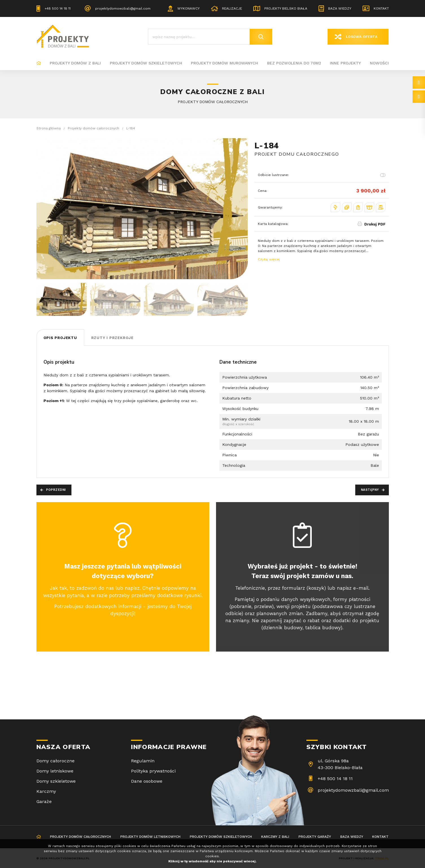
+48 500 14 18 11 (58, 8)
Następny (370, 490)
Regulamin (143, 761)
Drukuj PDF (375, 224)
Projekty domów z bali (75, 63)
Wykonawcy (188, 8)
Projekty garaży (315, 837)
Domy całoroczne (55, 761)
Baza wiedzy (340, 8)
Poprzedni (56, 490)
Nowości (379, 63)
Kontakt (381, 8)
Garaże (44, 801)
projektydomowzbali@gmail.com (123, 8)
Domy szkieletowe (56, 781)
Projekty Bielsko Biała (286, 8)
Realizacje (232, 8)
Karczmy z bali (275, 837)
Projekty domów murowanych (225, 63)
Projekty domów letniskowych (150, 837)
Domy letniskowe (55, 771)
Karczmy (46, 791)
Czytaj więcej (269, 259)
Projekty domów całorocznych (80, 837)
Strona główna (39, 63)
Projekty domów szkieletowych (146, 63)
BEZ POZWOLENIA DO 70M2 (294, 63)
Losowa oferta (362, 37)
